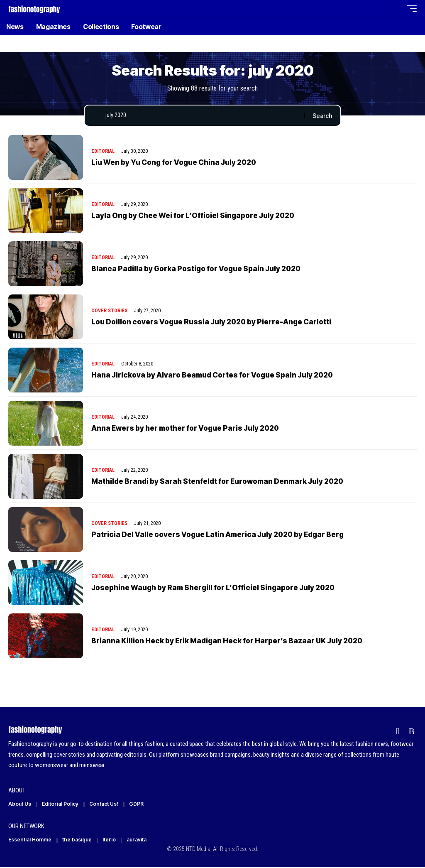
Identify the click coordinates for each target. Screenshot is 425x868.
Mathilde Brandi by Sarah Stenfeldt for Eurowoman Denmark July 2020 (217, 481)
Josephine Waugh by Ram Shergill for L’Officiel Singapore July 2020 (213, 588)
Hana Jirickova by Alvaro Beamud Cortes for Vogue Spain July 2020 (212, 375)
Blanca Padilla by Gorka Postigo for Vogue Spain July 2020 (196, 269)
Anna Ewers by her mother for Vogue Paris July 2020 (185, 428)
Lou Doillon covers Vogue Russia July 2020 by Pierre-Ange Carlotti (211, 322)
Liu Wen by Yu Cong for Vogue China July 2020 (174, 162)
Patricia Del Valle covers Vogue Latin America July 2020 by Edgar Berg (217, 535)
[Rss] (412, 732)
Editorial (103, 152)
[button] (379, 9)
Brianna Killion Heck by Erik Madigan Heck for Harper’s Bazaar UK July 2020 (227, 641)
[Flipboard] (398, 732)
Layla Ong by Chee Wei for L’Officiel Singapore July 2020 (193, 216)
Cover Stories (109, 311)
